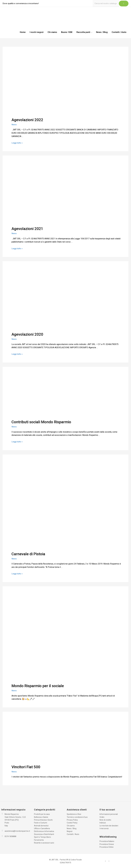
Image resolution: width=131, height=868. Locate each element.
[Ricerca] (105, 3)
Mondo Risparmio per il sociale (38, 685)
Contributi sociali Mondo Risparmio (41, 422)
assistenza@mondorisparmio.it (17, 831)
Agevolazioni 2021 (27, 229)
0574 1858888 (10, 836)
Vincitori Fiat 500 (26, 766)
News (14, 124)
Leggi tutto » (17, 143)
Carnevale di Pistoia (28, 553)
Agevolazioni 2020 (27, 334)
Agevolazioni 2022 (27, 120)
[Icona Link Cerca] (124, 3)
